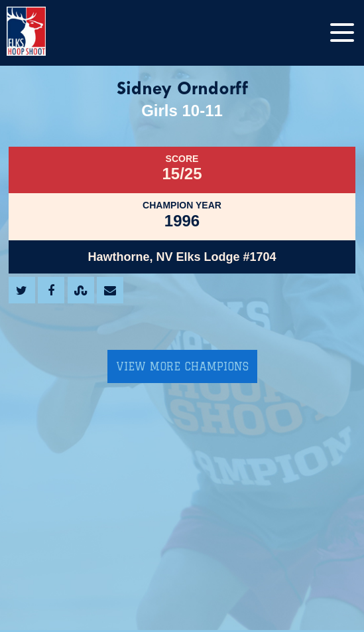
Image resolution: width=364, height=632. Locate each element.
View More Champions (182, 366)
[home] (40, 33)
